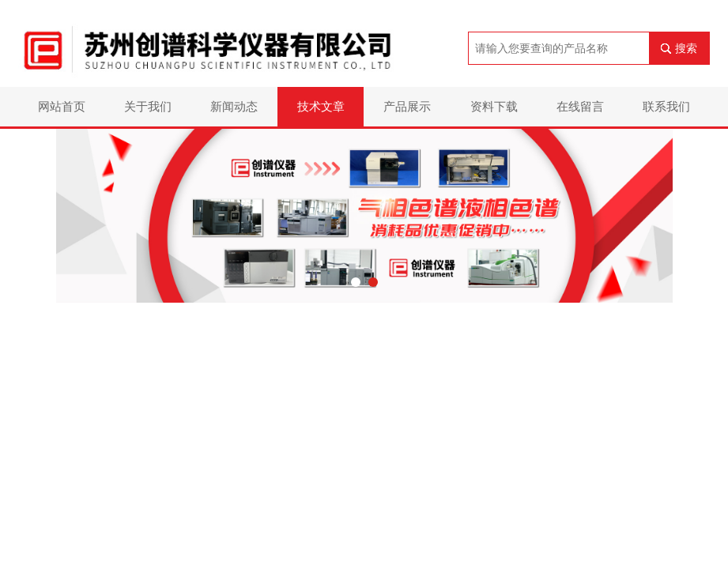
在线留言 (580, 106)
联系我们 (666, 106)
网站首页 (62, 106)
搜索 (686, 48)
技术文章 (321, 106)
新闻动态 (234, 106)
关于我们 (148, 106)
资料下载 (494, 106)
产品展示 (407, 106)
